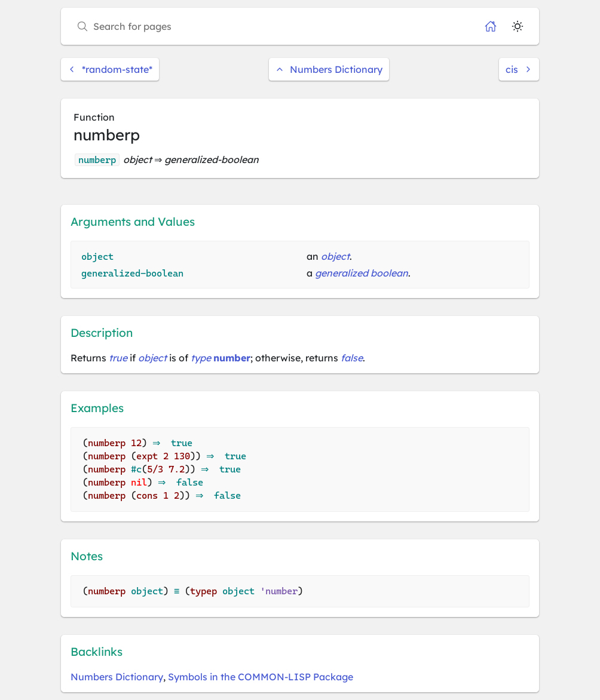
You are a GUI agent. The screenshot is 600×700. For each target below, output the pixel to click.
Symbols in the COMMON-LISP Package (261, 677)
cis (519, 69)
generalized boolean (362, 273)
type (201, 358)
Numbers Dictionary (329, 69)
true (118, 358)
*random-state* (110, 69)
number (232, 358)
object (335, 256)
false (352, 358)
